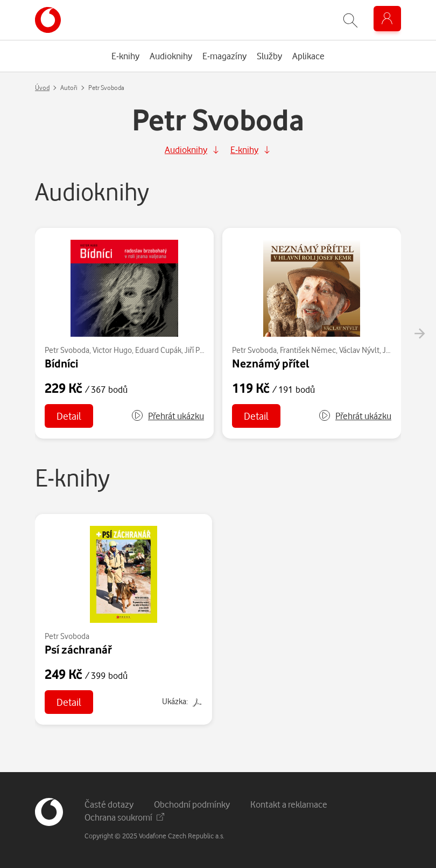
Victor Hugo (112, 350)
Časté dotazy (109, 804)
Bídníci (61, 363)
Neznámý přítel (271, 363)
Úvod (42, 88)
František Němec (308, 350)
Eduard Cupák (158, 350)
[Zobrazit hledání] (350, 20)
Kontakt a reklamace (289, 804)
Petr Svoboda (67, 350)
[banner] (48, 20)
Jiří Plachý (201, 350)
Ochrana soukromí (124, 817)
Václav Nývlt (359, 350)
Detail (69, 416)
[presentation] (419, 334)
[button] (167, 416)
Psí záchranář (78, 649)
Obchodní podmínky (192, 804)
